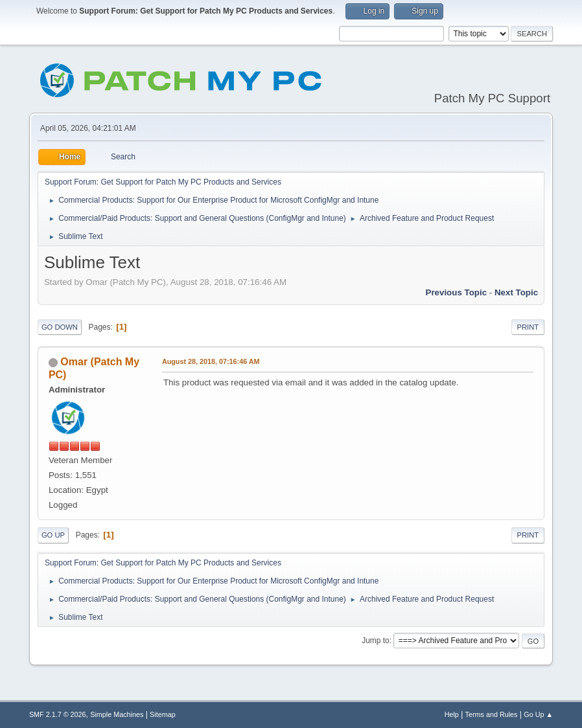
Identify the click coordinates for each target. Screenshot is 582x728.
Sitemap (163, 714)
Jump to (376, 641)
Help (452, 714)
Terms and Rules (492, 714)
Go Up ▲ (538, 714)
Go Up (53, 535)
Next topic (516, 292)
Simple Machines (117, 714)
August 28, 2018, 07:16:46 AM (211, 361)
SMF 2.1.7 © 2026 (58, 714)
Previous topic (457, 292)
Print (528, 327)
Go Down (60, 327)
